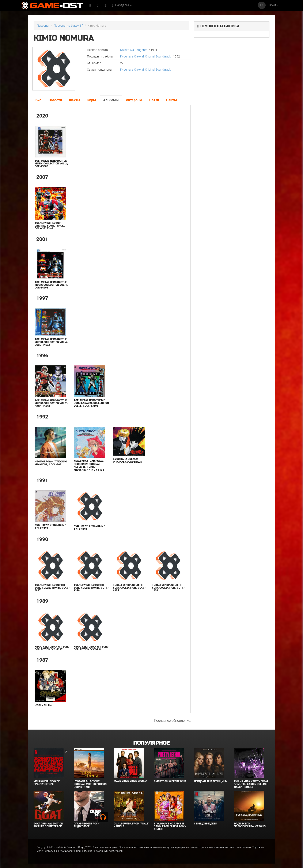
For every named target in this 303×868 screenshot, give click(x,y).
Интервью (134, 100)
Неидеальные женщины (211, 781)
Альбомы (111, 100)
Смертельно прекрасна (170, 781)
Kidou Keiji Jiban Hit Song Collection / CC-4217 (52, 648)
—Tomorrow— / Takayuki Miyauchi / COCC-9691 (51, 463)
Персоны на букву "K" (68, 26)
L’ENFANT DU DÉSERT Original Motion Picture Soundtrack (90, 784)
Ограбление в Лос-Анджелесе (86, 825)
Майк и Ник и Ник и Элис (130, 781)
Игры (92, 100)
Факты (75, 100)
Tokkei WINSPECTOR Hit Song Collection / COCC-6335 (129, 588)
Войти (274, 5)
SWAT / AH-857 (44, 705)
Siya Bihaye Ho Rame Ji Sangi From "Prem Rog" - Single (170, 826)
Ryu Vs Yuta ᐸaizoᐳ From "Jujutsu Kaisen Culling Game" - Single (251, 784)
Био (38, 100)
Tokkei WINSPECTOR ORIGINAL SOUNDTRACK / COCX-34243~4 (50, 226)
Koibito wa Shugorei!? (134, 50)
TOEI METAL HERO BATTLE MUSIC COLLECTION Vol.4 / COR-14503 (51, 285)
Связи (154, 100)
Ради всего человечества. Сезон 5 (250, 825)
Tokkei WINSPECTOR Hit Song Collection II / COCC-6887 (52, 588)
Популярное (151, 743)
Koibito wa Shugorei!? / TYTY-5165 (89, 527)
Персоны (43, 26)
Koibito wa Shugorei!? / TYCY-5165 (50, 526)
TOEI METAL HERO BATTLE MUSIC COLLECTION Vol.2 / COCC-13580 (51, 403)
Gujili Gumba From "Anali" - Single (131, 825)
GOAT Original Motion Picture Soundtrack (48, 825)
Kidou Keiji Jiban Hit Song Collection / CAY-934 (91, 648)
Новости (55, 100)
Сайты (172, 100)
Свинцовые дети (206, 824)
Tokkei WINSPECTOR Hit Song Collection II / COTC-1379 (91, 588)
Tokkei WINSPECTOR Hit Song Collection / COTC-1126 (168, 588)
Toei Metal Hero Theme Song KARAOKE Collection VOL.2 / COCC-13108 (91, 403)
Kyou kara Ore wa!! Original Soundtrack (145, 56)
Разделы (122, 5)
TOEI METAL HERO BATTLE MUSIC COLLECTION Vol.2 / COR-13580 (51, 164)
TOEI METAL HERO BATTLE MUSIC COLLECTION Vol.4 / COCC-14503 (51, 342)
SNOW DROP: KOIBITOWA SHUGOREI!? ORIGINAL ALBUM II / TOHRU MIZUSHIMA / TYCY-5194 (89, 466)
